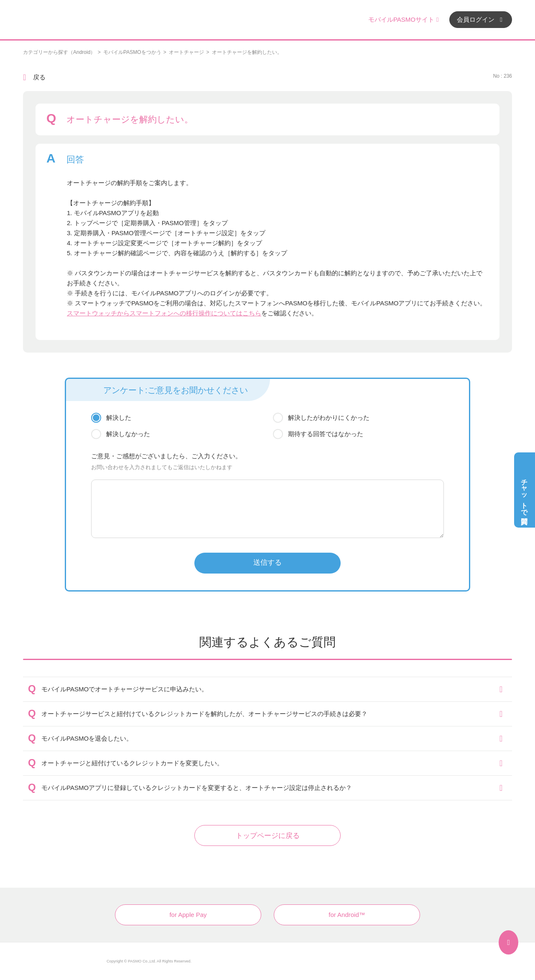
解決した (119, 418)
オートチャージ (186, 52)
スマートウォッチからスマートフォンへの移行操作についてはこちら (164, 313)
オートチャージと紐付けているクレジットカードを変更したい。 (132, 763)
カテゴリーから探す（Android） (59, 52)
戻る (39, 77)
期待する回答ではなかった (326, 434)
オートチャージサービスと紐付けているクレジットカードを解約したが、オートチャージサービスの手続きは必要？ (204, 714)
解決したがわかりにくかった (329, 418)
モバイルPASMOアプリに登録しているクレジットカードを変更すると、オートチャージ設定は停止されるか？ (197, 788)
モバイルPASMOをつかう (132, 52)
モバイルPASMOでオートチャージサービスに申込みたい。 (125, 689)
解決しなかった (128, 434)
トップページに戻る (268, 836)
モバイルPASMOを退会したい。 (87, 738)
